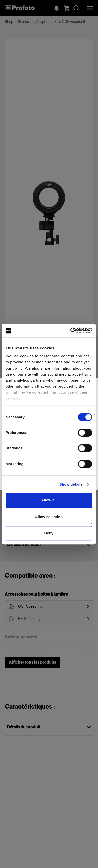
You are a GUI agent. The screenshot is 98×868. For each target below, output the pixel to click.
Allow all (49, 500)
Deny (49, 533)
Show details (71, 484)
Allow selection (49, 517)
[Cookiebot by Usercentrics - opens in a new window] (70, 331)
